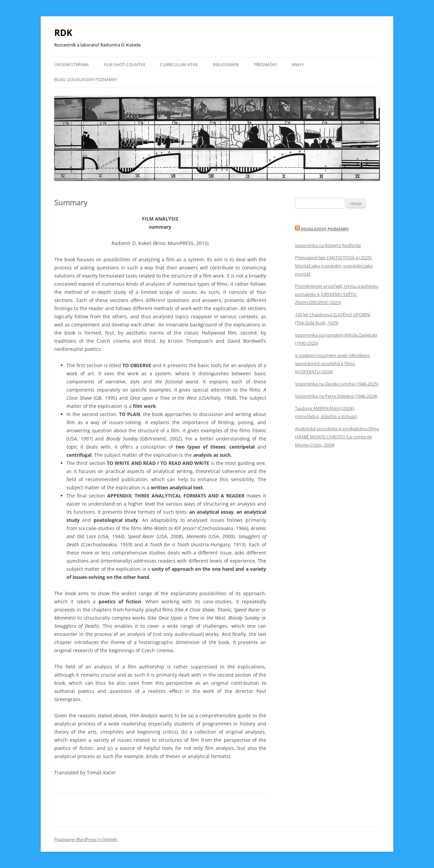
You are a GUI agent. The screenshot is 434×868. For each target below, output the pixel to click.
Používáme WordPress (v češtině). (86, 839)
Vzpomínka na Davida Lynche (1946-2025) (337, 384)
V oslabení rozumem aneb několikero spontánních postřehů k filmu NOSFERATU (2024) (332, 363)
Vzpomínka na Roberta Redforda (328, 245)
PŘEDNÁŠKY (265, 65)
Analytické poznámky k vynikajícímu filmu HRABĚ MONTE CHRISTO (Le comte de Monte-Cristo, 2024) (337, 437)
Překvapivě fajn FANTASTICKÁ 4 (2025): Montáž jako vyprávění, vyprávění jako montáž (334, 266)
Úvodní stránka (72, 65)
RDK (63, 33)
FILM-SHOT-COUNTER (124, 65)
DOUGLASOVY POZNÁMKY (325, 229)
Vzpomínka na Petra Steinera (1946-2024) (336, 396)
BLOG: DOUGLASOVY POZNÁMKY (86, 80)
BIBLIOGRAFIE (226, 65)
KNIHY (298, 65)
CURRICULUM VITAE (179, 65)
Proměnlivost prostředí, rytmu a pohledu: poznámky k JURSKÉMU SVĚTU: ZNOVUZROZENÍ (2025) (337, 294)
